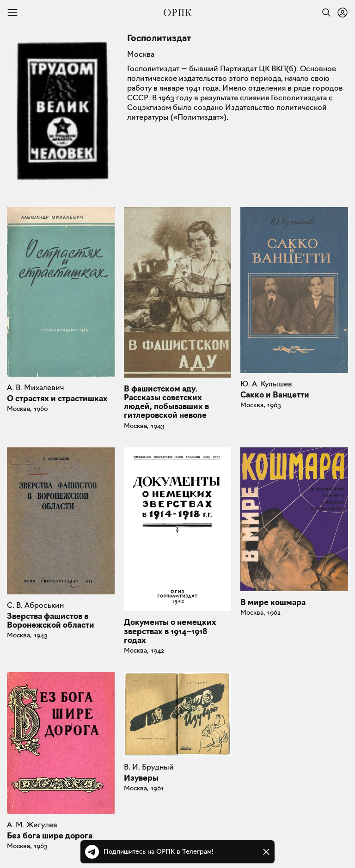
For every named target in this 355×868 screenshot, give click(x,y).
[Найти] (324, 12)
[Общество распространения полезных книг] (177, 12)
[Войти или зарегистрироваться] (343, 12)
